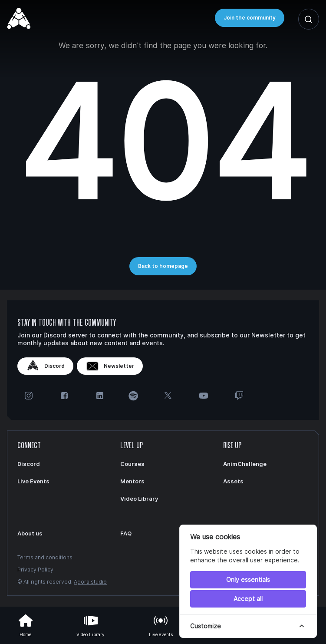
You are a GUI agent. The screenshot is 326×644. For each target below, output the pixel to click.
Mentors (132, 481)
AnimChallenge (245, 464)
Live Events (33, 481)
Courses (132, 464)
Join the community (250, 18)
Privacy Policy (35, 570)
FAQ (126, 533)
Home (26, 624)
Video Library (91, 624)
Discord (45, 366)
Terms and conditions (45, 557)
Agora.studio (90, 582)
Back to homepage (163, 266)
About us (30, 533)
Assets (233, 481)
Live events (161, 624)
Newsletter (110, 366)
